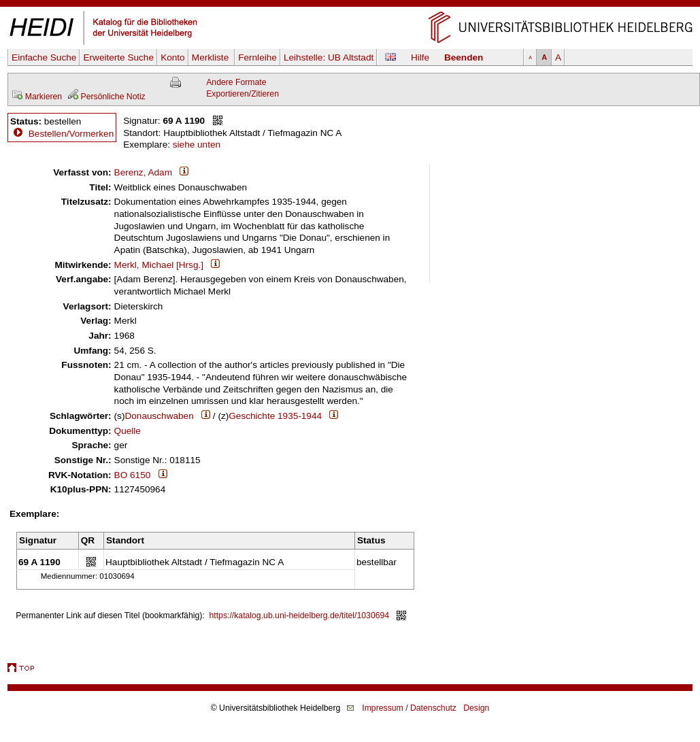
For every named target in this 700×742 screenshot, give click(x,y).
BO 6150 (133, 475)
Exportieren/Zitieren (243, 94)
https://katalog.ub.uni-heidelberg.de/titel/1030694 (300, 615)
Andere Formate (236, 82)
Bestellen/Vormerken (71, 134)
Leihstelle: (329, 57)
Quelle (128, 431)
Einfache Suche (44, 57)
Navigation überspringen (350, 6)
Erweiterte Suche (118, 57)
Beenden (464, 57)
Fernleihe (257, 57)
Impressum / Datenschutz (409, 708)
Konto (173, 57)
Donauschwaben (159, 416)
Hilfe (420, 57)
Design (476, 708)
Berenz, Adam (143, 172)
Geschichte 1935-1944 (275, 416)
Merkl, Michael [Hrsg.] (159, 265)
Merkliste (212, 57)
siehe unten (197, 145)
